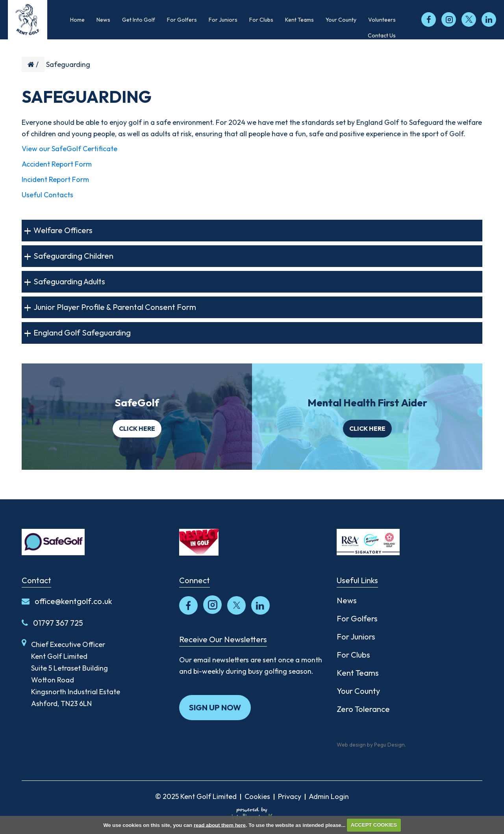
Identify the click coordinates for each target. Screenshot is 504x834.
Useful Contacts (47, 195)
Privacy (290, 796)
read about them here (220, 825)
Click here (137, 428)
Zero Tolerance (363, 709)
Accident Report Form (57, 164)
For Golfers (357, 618)
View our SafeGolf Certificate (69, 149)
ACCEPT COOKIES (374, 825)
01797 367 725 (52, 623)
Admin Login (329, 796)
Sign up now (215, 707)
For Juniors (356, 637)
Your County (358, 691)
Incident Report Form (55, 179)
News (347, 600)
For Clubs (353, 655)
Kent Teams (358, 673)
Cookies (257, 796)
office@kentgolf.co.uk (67, 601)
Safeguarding (68, 64)
